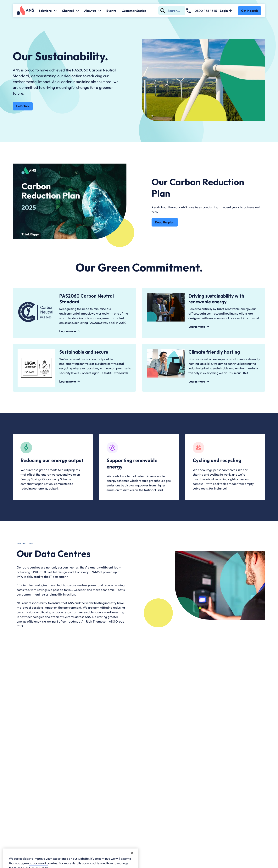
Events (111, 11)
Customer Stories (134, 11)
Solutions (48, 11)
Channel (71, 11)
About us (93, 11)
